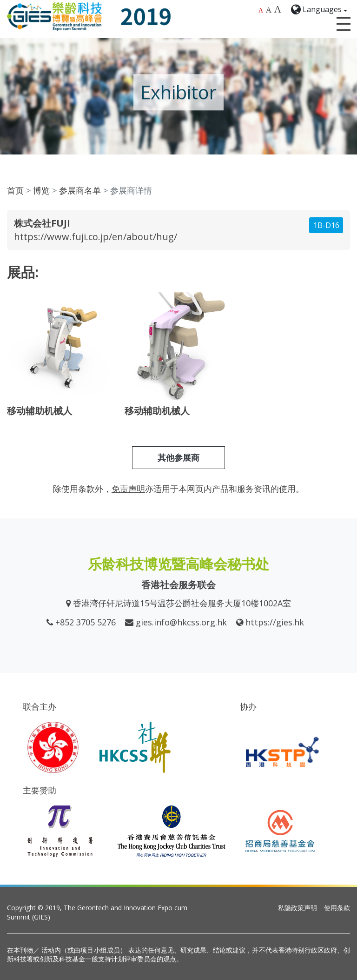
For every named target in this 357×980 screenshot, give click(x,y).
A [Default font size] (261, 10)
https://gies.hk (275, 622)
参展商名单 (80, 190)
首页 (15, 190)
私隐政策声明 (297, 908)
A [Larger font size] (269, 10)
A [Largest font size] (278, 9)
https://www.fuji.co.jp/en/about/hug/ (96, 237)
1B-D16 (326, 225)
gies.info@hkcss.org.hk (181, 622)
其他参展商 (178, 457)
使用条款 (337, 908)
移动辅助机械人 (40, 411)
